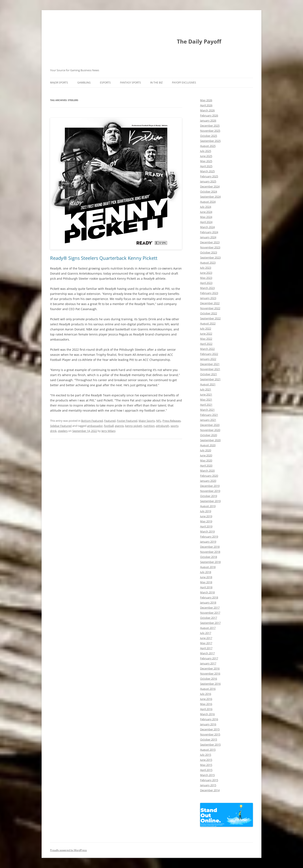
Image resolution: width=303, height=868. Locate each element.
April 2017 (206, 648)
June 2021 (206, 394)
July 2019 (206, 511)
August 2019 (208, 506)
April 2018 (206, 587)
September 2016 (210, 684)
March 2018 (207, 592)
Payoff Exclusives (184, 83)
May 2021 (206, 400)
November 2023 (210, 247)
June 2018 (206, 577)
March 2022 (207, 349)
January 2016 (208, 724)
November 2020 (210, 430)
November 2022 (210, 308)
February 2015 (209, 780)
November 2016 (210, 674)
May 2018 (206, 582)
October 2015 (209, 739)
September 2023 (210, 257)
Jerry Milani (108, 431)
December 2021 (210, 364)
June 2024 (206, 212)
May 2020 (206, 460)
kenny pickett (134, 426)
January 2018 (208, 602)
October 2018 (209, 557)
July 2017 (206, 633)
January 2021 (208, 420)
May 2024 (206, 217)
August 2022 (208, 323)
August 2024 (208, 202)
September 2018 (210, 562)
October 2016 (209, 679)
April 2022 (206, 344)
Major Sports (59, 83)
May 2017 (206, 643)
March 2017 (207, 653)
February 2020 (209, 476)
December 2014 (210, 790)
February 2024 (209, 232)
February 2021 (209, 415)
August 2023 (208, 263)
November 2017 (210, 613)
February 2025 (209, 176)
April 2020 (206, 465)
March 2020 (207, 471)
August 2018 (208, 567)
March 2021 (207, 410)
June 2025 (206, 156)
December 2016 (210, 668)
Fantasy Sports (130, 83)
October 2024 (209, 192)
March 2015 (207, 775)
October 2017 (209, 618)
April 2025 (206, 166)
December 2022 (210, 303)
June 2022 (206, 334)
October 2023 (209, 252)
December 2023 (210, 242)
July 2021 (206, 389)
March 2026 (207, 110)
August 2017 (208, 628)
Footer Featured (127, 421)
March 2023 (207, 288)
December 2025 (210, 126)
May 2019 (206, 521)
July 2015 (206, 755)
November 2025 (210, 131)
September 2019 (210, 501)
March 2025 (207, 171)
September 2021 (210, 379)
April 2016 (206, 709)
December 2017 (210, 608)
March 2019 (207, 531)
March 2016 (207, 714)
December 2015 (210, 729)
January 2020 (208, 481)
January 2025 (208, 181)
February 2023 (209, 293)
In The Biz (156, 83)
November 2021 (210, 369)
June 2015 (206, 760)
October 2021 (209, 374)
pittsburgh (163, 426)
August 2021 (208, 384)
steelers (63, 431)
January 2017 (208, 663)
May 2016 (206, 704)
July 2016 (206, 694)
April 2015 (206, 770)
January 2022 (208, 359)
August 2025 (208, 146)
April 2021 (206, 405)
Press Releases (172, 421)
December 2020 (210, 425)
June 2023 (206, 273)
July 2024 (206, 207)
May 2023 (206, 278)
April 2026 (206, 105)
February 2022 (209, 354)
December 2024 (210, 186)
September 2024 (210, 197)
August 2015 (208, 750)
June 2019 (206, 516)
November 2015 (210, 734)
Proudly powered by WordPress (68, 850)
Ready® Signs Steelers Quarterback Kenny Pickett (104, 258)
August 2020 (208, 445)
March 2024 (207, 227)
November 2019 (210, 491)
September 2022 (210, 318)
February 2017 (209, 658)
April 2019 (206, 526)
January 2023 (208, 298)
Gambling (84, 83)
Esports (105, 83)
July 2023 (206, 268)
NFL (159, 421)
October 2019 (209, 496)
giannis (119, 426)
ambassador (95, 426)
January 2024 (208, 237)
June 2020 (206, 455)
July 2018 (206, 572)
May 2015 (206, 765)
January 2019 (208, 542)
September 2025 (210, 141)
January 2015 (208, 785)
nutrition (149, 426)
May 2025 (206, 161)
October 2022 (209, 313)
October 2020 (209, 435)
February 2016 (209, 719)
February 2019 (209, 537)
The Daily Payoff (199, 41)
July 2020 (206, 450)
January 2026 (208, 120)
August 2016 (208, 689)
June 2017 (206, 638)
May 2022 (206, 339)
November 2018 (210, 552)
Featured (110, 421)
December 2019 (210, 486)
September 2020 (210, 440)
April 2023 (206, 283)
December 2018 (210, 547)
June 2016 (206, 699)
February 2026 (209, 115)
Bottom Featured (92, 421)
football (109, 426)
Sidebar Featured (61, 426)
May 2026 (206, 100)
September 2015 (210, 745)
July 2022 (206, 329)
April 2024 (206, 222)
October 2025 (209, 136)
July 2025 (206, 151)
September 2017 (210, 623)
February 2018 (209, 597)
